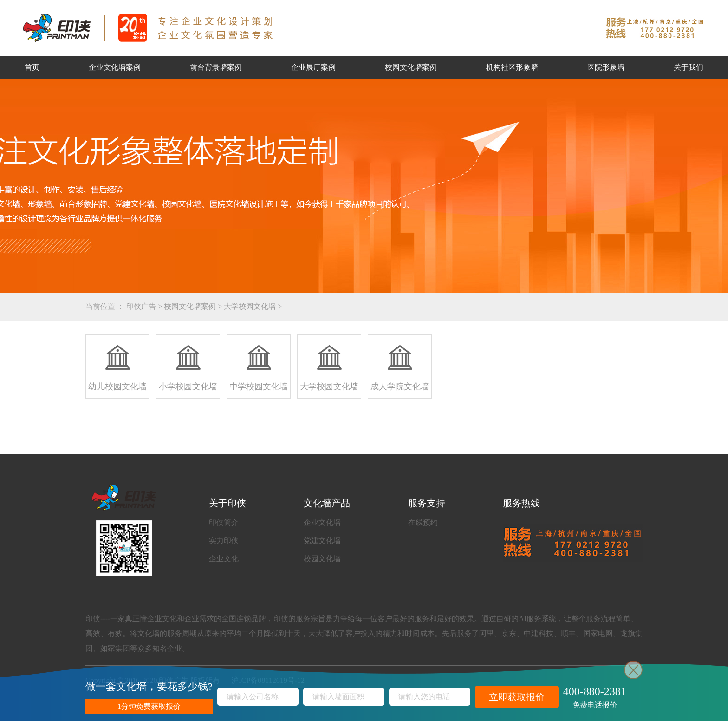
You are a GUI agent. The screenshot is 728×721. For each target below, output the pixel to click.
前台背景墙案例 (216, 67)
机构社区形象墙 (512, 67)
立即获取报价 (517, 697)
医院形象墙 (606, 67)
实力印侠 (224, 541)
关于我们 (689, 67)
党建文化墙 (322, 541)
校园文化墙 (322, 559)
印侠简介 (224, 522)
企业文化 (224, 559)
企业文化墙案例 (115, 67)
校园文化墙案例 (411, 67)
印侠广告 (141, 306)
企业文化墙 (322, 522)
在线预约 (423, 522)
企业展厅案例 (313, 67)
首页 (32, 67)
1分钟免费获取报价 (149, 706)
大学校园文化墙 (250, 306)
